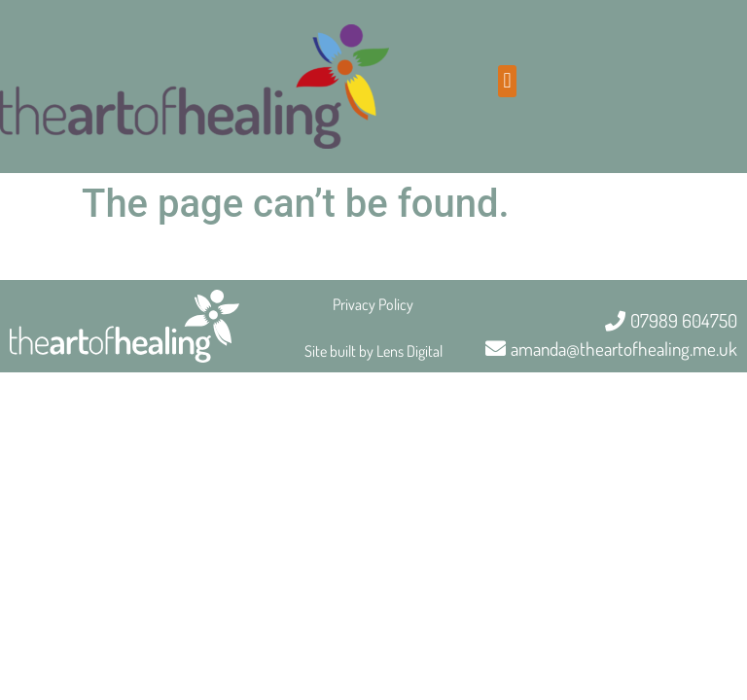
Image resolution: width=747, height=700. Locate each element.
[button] (507, 81)
